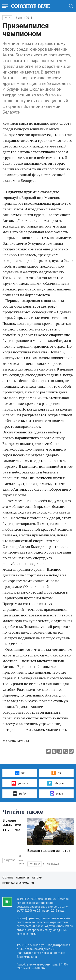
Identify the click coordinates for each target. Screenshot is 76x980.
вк (20, 773)
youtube (20, 783)
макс (56, 794)
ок (56, 773)
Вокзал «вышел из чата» (49, 851)
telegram (56, 783)
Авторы (37, 878)
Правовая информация (18, 883)
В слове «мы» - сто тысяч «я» (12, 825)
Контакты (22, 878)
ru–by (20, 794)
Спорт (7, 18)
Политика (35, 864)
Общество (10, 860)
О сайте (8, 878)
